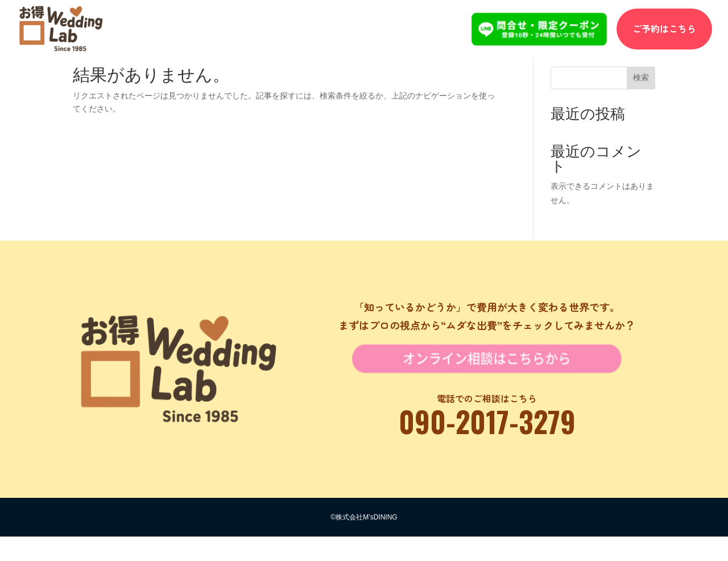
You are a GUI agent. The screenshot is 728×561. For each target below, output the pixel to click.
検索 (641, 101)
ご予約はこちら (664, 28)
